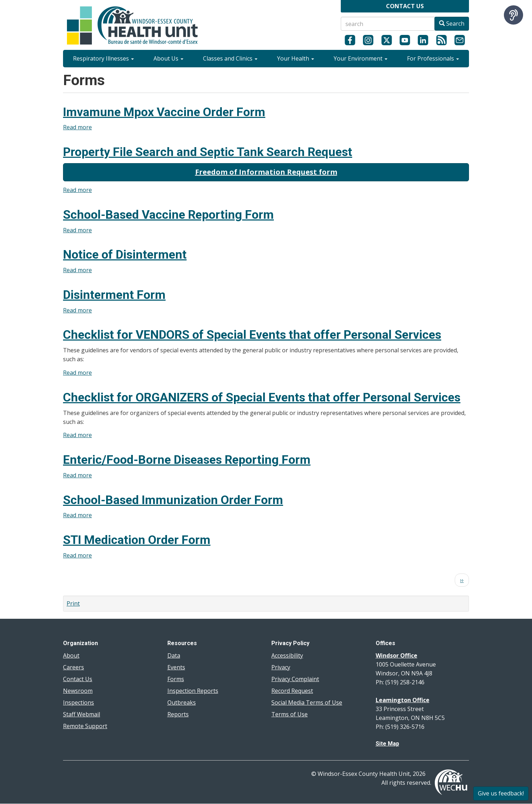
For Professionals (433, 58)
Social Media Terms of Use (307, 702)
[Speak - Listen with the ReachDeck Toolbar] (513, 15)
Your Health (296, 58)
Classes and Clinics (230, 58)
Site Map (387, 744)
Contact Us (78, 679)
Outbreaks (182, 702)
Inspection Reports (193, 691)
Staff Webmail (82, 714)
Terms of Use (290, 714)
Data (174, 655)
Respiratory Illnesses (103, 58)
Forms (176, 679)
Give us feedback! (501, 793)
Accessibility (287, 655)
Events (176, 667)
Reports (178, 714)
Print (73, 603)
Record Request (292, 691)
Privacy (281, 667)
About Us (168, 58)
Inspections (79, 702)
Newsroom (78, 691)
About (71, 655)
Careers (74, 667)
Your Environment (361, 58)
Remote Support (85, 726)
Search (452, 24)
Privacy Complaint (295, 679)
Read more (77, 127)
